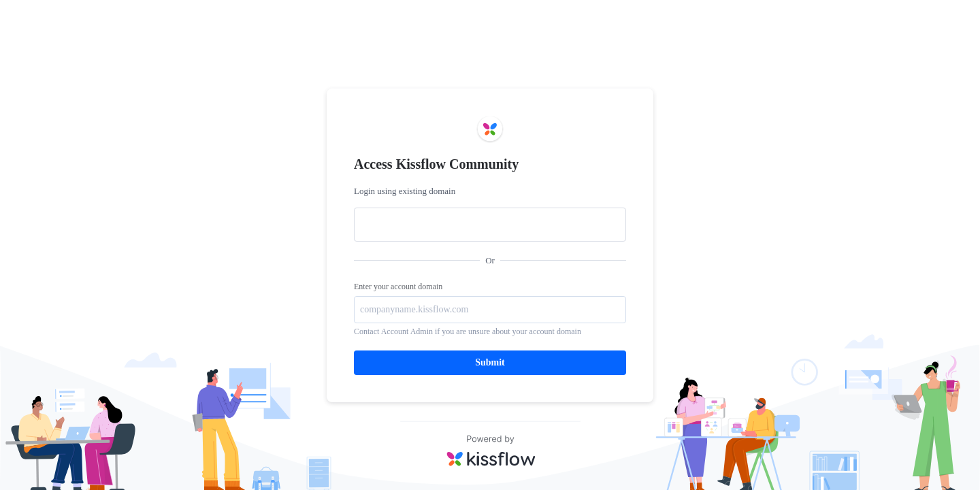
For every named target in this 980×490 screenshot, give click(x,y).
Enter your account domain (398, 287)
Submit (490, 362)
